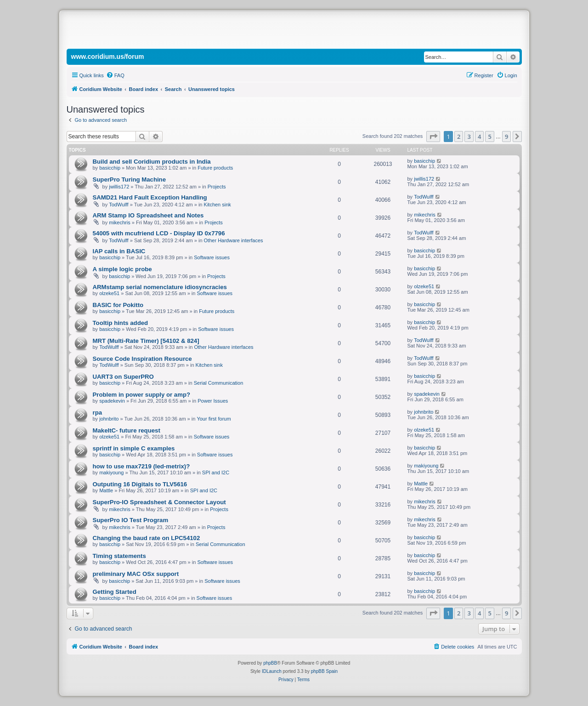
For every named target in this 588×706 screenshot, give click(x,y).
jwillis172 (119, 187)
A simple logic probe (122, 269)
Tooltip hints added (121, 323)
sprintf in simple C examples (134, 448)
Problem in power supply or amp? (142, 395)
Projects (217, 187)
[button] (433, 137)
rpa (98, 413)
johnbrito (109, 419)
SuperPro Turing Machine (130, 179)
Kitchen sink (218, 205)
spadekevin (112, 401)
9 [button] (506, 137)
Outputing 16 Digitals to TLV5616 (140, 484)
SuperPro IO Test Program (131, 520)
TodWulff (119, 205)
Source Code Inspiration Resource (142, 359)
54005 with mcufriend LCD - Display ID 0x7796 (159, 233)
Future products (215, 168)
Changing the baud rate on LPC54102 (147, 538)
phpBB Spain (324, 671)
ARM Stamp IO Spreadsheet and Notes (148, 215)
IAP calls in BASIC (119, 251)
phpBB (270, 663)
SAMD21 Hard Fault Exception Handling (150, 197)
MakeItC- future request (127, 430)
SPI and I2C (216, 473)
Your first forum (214, 419)
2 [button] (459, 137)
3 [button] (469, 137)
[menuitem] (115, 75)
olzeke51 (109, 293)
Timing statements (119, 556)
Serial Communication (219, 383)
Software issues (212, 257)
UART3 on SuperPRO (123, 377)
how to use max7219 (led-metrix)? (141, 466)
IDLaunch (272, 671)
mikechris (119, 222)
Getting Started (115, 592)
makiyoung (111, 473)
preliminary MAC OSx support (136, 574)
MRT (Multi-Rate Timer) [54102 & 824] (146, 341)
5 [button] (489, 137)
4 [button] (479, 137)
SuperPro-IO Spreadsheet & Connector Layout (159, 502)
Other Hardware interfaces (234, 240)
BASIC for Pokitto (118, 305)
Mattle (106, 490)
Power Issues (213, 401)
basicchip (110, 168)
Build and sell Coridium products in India (152, 162)
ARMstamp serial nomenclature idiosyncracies (160, 287)
